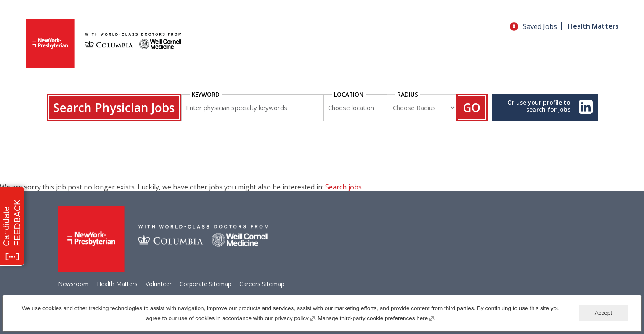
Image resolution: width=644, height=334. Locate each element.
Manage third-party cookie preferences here (376, 317)
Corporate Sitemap (205, 284)
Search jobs (343, 187)
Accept (603, 313)
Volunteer (159, 284)
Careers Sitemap (262, 284)
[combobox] (355, 108)
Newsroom (73, 284)
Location (349, 94)
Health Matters (593, 26)
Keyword (206, 94)
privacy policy (295, 317)
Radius (408, 94)
